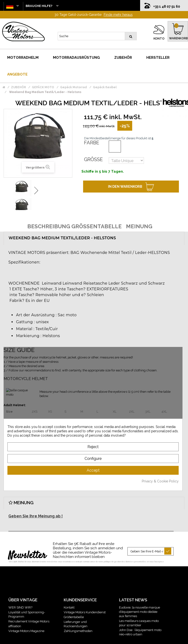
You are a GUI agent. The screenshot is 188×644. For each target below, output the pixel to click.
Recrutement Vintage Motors (29, 612)
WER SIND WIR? (20, 598)
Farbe (92, 133)
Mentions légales (62, 637)
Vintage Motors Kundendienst (85, 602)
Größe (93, 150)
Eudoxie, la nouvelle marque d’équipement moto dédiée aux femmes (140, 602)
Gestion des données (100, 637)
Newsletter (27, 546)
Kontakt (69, 598)
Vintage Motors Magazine (26, 621)
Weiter (36, 181)
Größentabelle (74, 607)
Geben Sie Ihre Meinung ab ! (36, 506)
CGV (80, 637)
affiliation (15, 616)
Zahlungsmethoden (78, 621)
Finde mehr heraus (118, 5)
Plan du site (126, 637)
